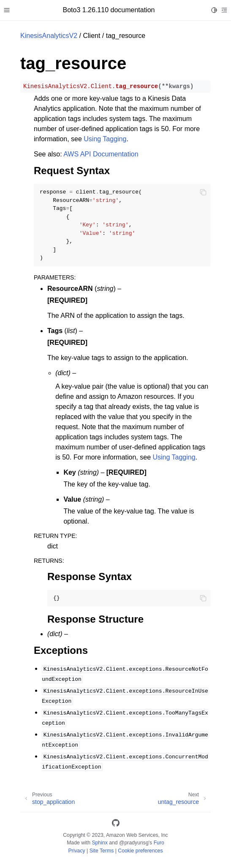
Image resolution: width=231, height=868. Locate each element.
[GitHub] (116, 824)
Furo (159, 843)
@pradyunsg (134, 843)
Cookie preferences (140, 851)
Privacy (76, 851)
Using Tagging (105, 139)
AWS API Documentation (101, 154)
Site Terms (102, 851)
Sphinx (99, 843)
